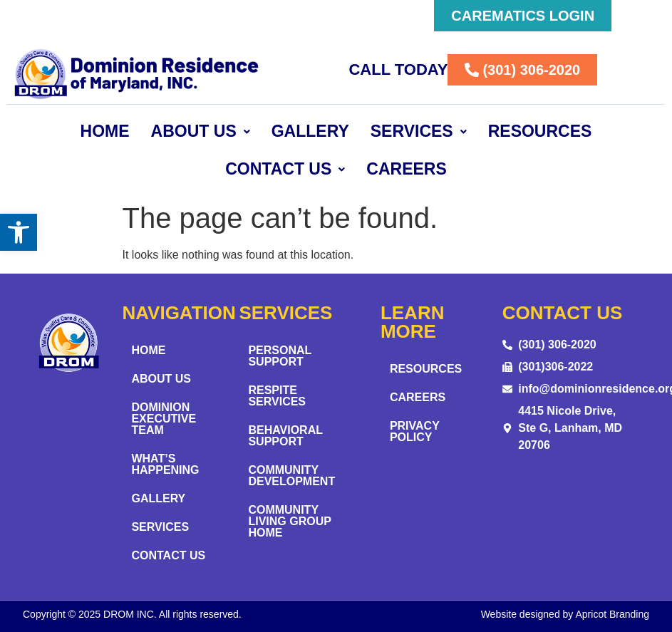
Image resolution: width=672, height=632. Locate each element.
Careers (406, 169)
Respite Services (277, 396)
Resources (540, 131)
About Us (201, 131)
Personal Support (280, 356)
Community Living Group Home (289, 521)
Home (105, 131)
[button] (19, 232)
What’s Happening (165, 464)
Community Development (291, 476)
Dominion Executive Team (164, 419)
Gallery (310, 131)
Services (419, 131)
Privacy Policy (415, 431)
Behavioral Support (285, 436)
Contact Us (285, 169)
